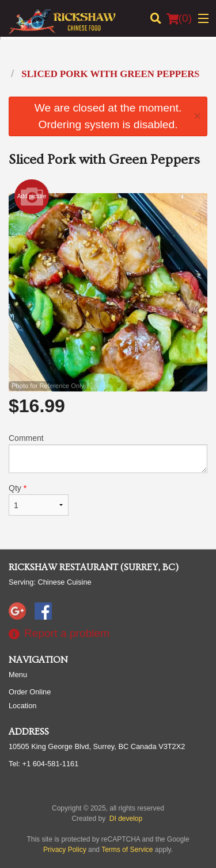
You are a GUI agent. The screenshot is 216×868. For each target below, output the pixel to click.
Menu (18, 675)
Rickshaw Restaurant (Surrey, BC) (94, 567)
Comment (108, 453)
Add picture (32, 197)
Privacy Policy (65, 850)
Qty (39, 500)
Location (22, 706)
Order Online (30, 692)
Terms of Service (127, 850)
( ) (179, 18)
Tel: (43, 764)
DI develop (126, 819)
